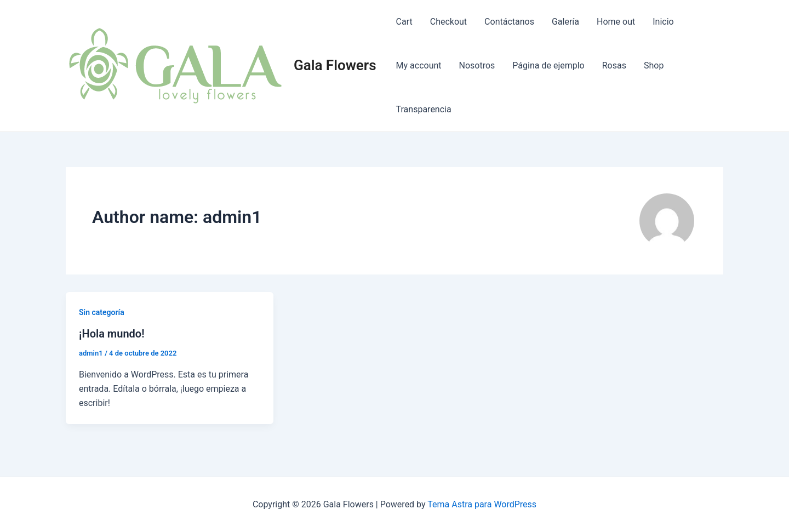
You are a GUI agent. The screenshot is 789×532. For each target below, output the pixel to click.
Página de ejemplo (548, 65)
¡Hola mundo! (112, 334)
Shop (654, 65)
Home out (616, 22)
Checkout (448, 22)
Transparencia (424, 109)
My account (419, 65)
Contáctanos (509, 22)
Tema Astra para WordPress (482, 504)
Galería (565, 22)
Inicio (663, 22)
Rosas (614, 65)
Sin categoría (102, 312)
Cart (404, 22)
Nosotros (477, 65)
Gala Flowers (335, 65)
